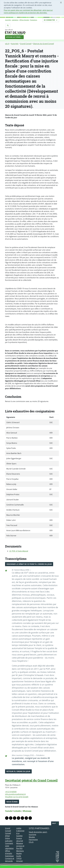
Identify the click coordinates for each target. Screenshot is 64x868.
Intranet (19, 861)
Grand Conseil (26, 44)
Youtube (9, 811)
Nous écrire (12, 802)
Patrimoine (33, 840)
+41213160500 (11, 792)
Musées (32, 837)
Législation (15, 20)
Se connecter (51, 20)
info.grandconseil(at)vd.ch (15, 794)
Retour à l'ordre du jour (18, 771)
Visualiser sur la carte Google (17, 797)
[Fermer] (61, 3)
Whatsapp (27, 811)
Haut (55, 823)
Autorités (8, 20)
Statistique (9, 856)
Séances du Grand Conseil (43, 44)
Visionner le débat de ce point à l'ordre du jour (29, 564)
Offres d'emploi (24, 20)
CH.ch (31, 842)
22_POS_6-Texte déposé (19, 551)
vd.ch (7, 44)
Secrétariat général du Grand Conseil (31, 780)
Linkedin (18, 811)
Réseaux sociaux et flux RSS (20, 846)
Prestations (33, 20)
